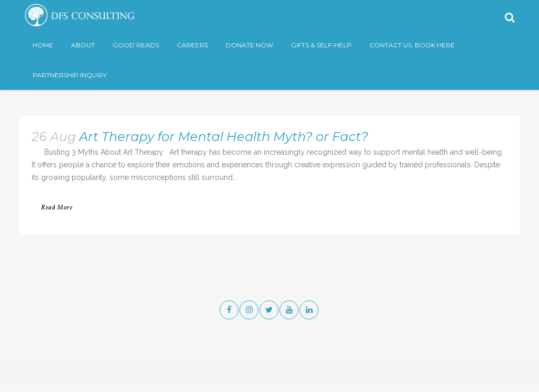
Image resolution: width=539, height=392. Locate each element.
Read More (57, 208)
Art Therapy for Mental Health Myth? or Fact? (224, 137)
